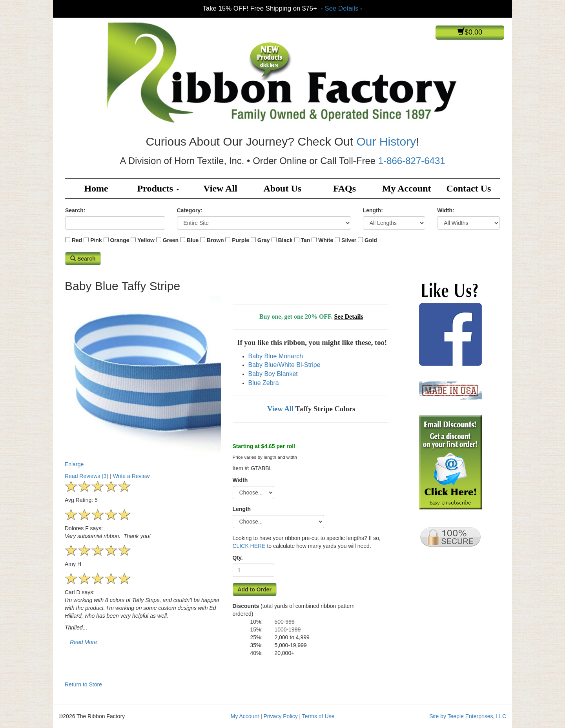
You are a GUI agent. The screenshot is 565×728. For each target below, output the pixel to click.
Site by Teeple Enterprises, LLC (468, 716)
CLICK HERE (249, 546)
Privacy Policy (281, 716)
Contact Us (468, 188)
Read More (83, 642)
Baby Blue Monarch (276, 356)
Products (159, 188)
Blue (193, 240)
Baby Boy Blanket (273, 374)
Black (285, 240)
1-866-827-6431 (412, 161)
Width (240, 480)
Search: (75, 210)
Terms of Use (318, 716)
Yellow (146, 240)
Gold (371, 240)
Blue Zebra (264, 383)
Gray (264, 240)
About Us (282, 188)
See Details (342, 8)
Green (171, 240)
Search (83, 259)
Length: (373, 210)
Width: (446, 210)
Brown (215, 240)
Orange (119, 240)
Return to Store (83, 684)
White (326, 240)
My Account (407, 188)
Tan (306, 240)
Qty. (238, 558)
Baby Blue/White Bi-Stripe (284, 365)
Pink (96, 240)
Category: (190, 210)
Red (77, 240)
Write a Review (131, 476)
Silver (349, 240)
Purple (241, 240)
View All (220, 188)
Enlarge (143, 382)
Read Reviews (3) (87, 476)
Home (96, 188)
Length (242, 509)
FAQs (344, 188)
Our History (386, 141)
